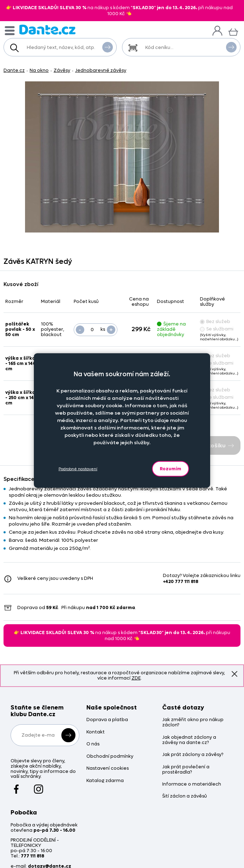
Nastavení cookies (108, 768)
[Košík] (233, 31)
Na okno (39, 70)
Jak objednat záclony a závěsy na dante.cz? (189, 740)
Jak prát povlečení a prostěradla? (186, 770)
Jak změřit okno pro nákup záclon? (193, 723)
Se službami (217, 329)
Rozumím (170, 469)
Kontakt (96, 732)
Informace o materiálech (192, 784)
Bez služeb (215, 321)
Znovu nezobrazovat (234, 674)
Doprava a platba (107, 720)
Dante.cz (14, 70)
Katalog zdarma (105, 781)
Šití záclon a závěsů (185, 796)
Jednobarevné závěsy (101, 70)
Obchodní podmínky (110, 757)
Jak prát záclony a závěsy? (193, 755)
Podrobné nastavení (78, 469)
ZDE (136, 678)
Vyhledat (108, 47)
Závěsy (62, 70)
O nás (93, 744)
